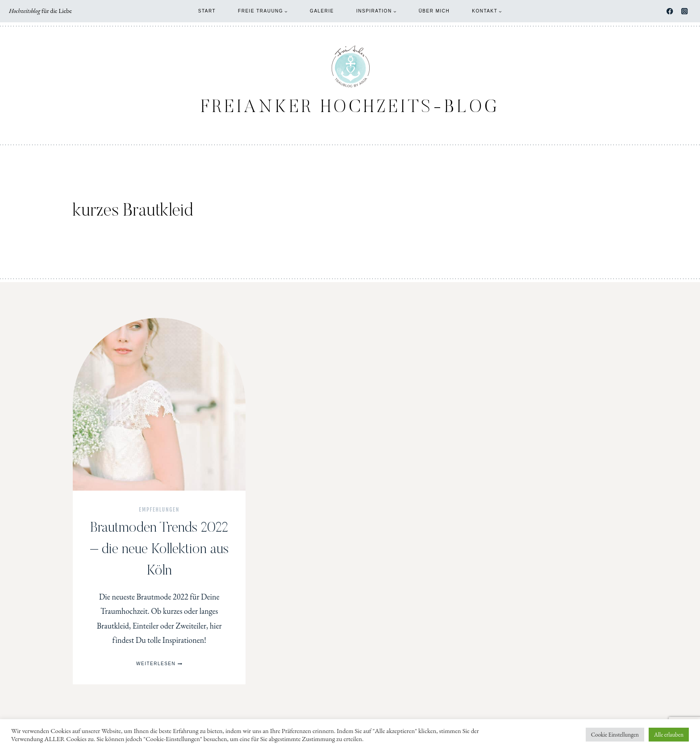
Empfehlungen (159, 510)
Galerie (322, 11)
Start (207, 11)
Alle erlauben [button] (669, 735)
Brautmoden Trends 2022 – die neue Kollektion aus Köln (159, 550)
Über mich (434, 11)
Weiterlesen (159, 664)
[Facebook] (670, 11)
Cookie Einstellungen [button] (615, 735)
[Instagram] (685, 11)
